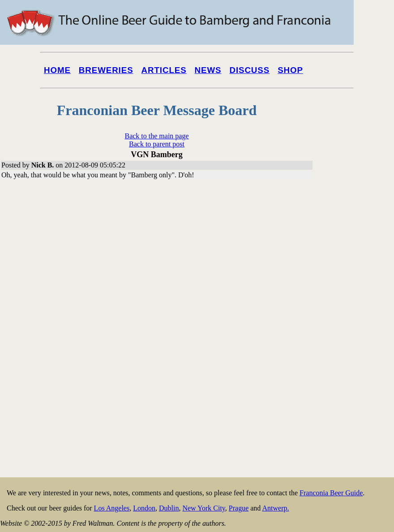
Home (57, 70)
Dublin (169, 508)
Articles (164, 70)
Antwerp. (275, 508)
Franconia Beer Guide (331, 493)
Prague (239, 508)
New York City (203, 508)
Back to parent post (157, 144)
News (208, 70)
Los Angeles (112, 508)
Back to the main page (156, 136)
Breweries (106, 70)
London (144, 508)
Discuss (249, 70)
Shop (290, 70)
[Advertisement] (358, 341)
